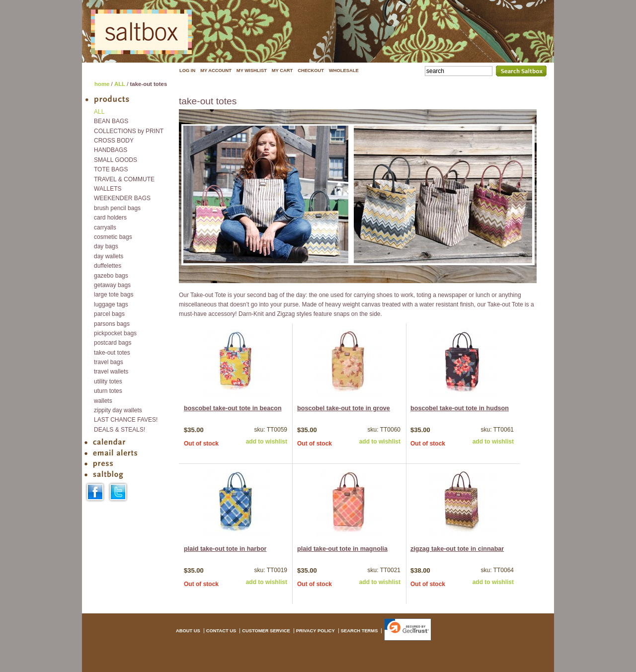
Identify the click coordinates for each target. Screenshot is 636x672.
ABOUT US (188, 631)
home (102, 84)
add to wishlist (267, 442)
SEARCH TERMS (359, 631)
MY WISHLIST (252, 71)
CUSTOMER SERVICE (266, 631)
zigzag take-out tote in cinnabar (457, 549)
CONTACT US (221, 631)
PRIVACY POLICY (316, 631)
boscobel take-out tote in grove (344, 408)
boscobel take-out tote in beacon (233, 408)
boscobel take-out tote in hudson (460, 408)
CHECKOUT (311, 71)
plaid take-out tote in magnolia (342, 549)
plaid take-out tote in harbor (225, 549)
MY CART (282, 71)
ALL (120, 84)
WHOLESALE (344, 71)
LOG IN (187, 71)
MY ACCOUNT (216, 71)
